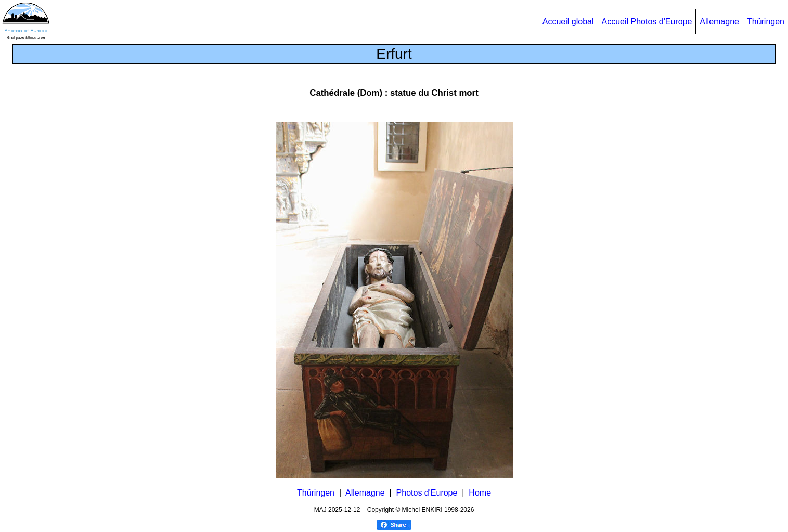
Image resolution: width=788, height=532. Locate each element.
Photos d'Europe (427, 493)
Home (480, 493)
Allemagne (719, 22)
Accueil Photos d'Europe (647, 22)
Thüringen (766, 22)
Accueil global (568, 22)
